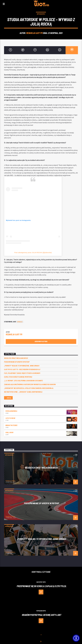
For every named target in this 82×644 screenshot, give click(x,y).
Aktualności (41, 14)
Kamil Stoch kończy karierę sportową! (18, 377)
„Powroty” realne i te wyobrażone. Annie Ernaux (22, 366)
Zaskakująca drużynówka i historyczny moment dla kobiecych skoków (30, 384)
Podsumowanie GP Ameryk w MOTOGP (17, 362)
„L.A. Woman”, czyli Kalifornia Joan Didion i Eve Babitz (23, 381)
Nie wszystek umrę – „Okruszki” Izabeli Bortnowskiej (23, 392)
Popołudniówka (11, 411)
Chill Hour (9, 432)
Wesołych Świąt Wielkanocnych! (16, 358)
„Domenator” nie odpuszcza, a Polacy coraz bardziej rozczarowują (29, 388)
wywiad (20, 322)
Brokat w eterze (11, 425)
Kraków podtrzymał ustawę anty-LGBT (42, 615)
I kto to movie (10, 418)
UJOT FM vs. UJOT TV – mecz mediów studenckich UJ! (22, 369)
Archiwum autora (41, 341)
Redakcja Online (10, 481)
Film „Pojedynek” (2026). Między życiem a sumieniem (22, 373)
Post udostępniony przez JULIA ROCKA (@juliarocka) (33, 253)
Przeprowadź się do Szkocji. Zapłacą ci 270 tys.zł (42, 586)
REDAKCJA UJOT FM (34, 33)
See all (8, 398)
